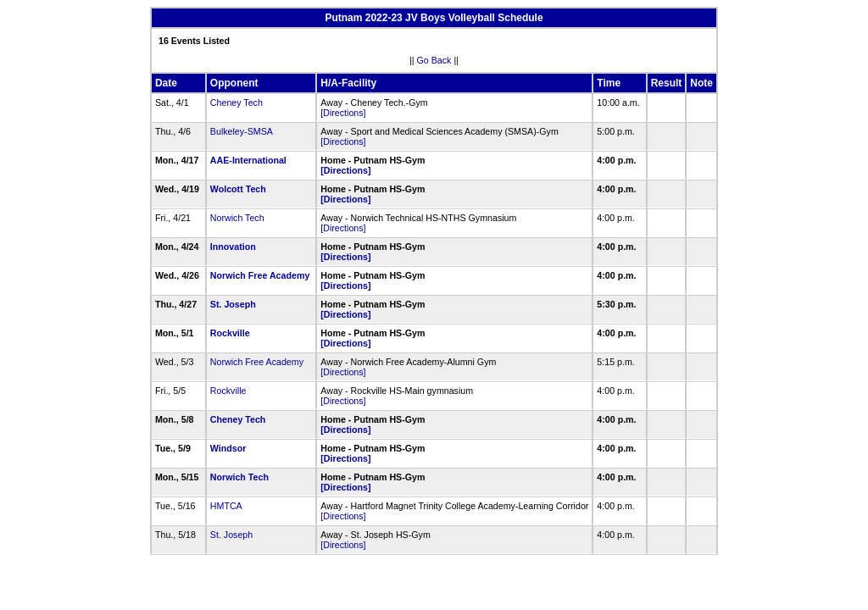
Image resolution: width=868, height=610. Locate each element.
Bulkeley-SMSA (241, 131)
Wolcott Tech (238, 189)
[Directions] (343, 113)
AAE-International (248, 160)
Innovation (233, 247)
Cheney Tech (236, 103)
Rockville (230, 333)
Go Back (434, 60)
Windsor (228, 448)
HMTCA (226, 506)
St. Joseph (233, 304)
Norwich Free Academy (260, 275)
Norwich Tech (237, 218)
